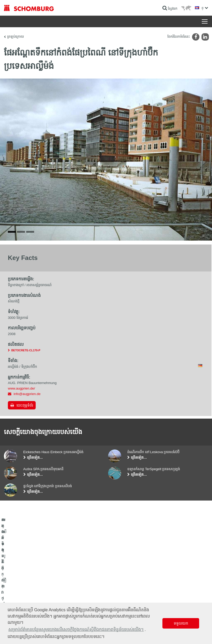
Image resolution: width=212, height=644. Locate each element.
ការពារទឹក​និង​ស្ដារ (15, 591)
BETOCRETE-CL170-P (26, 353)
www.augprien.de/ (21, 392)
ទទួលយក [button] (181, 623)
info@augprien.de (27, 397)
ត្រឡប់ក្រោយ (15, 37)
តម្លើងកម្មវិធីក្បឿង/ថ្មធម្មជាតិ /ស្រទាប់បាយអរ (31, 598)
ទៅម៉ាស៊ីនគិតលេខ (86, 591)
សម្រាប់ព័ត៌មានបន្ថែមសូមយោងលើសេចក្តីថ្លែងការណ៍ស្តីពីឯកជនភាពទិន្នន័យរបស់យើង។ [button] (76, 629)
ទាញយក (80, 598)
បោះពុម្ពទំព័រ (25, 408)
